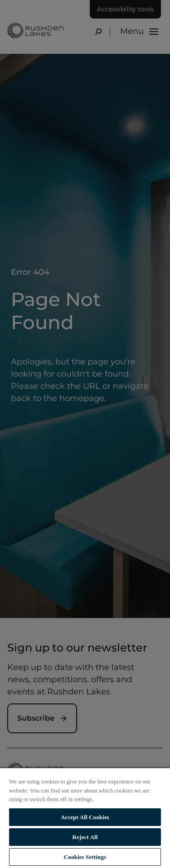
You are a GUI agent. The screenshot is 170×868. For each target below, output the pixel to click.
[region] (85, 818)
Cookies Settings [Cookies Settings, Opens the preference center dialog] (85, 857)
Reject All (85, 837)
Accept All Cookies (85, 817)
